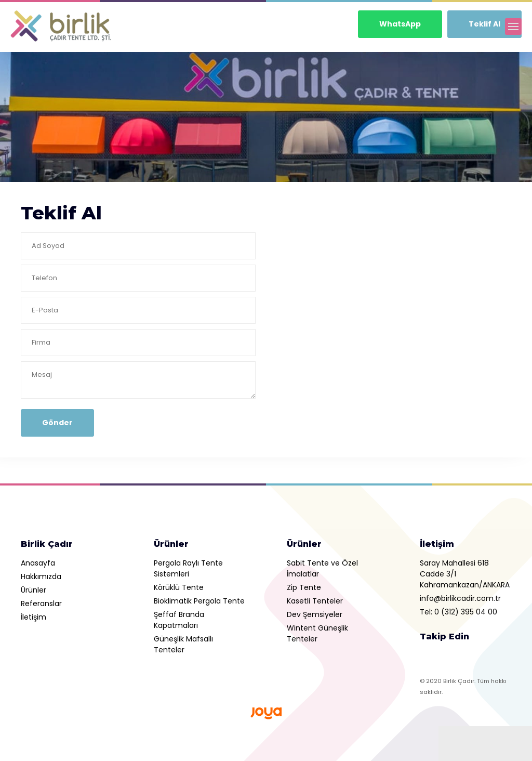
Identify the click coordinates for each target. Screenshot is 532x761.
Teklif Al (484, 24)
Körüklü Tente (179, 587)
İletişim (34, 617)
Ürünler (34, 590)
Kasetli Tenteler (315, 601)
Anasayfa (38, 563)
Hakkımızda (41, 576)
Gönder (57, 423)
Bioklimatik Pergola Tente (199, 601)
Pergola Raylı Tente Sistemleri (188, 568)
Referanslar (41, 603)
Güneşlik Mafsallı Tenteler (183, 644)
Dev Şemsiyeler (315, 614)
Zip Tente (304, 587)
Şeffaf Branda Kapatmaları (179, 620)
